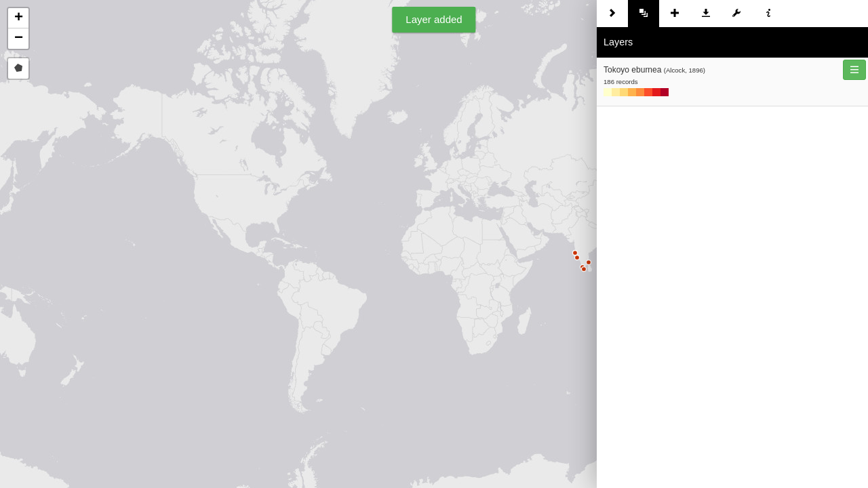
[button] (18, 18)
